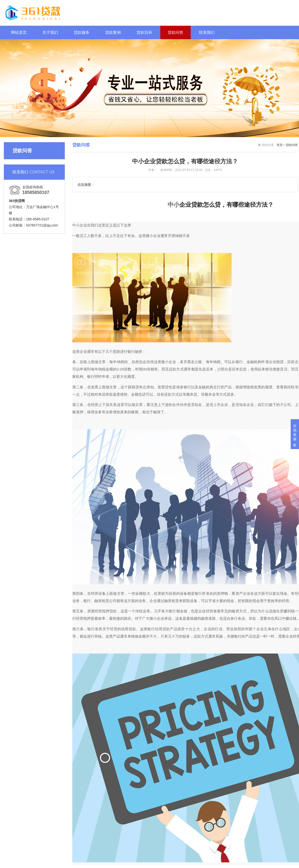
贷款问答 (175, 32)
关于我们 (50, 32)
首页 (280, 145)
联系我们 (207, 32)
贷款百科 (144, 32)
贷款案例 (113, 32)
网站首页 (19, 32)
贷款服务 (82, 32)
